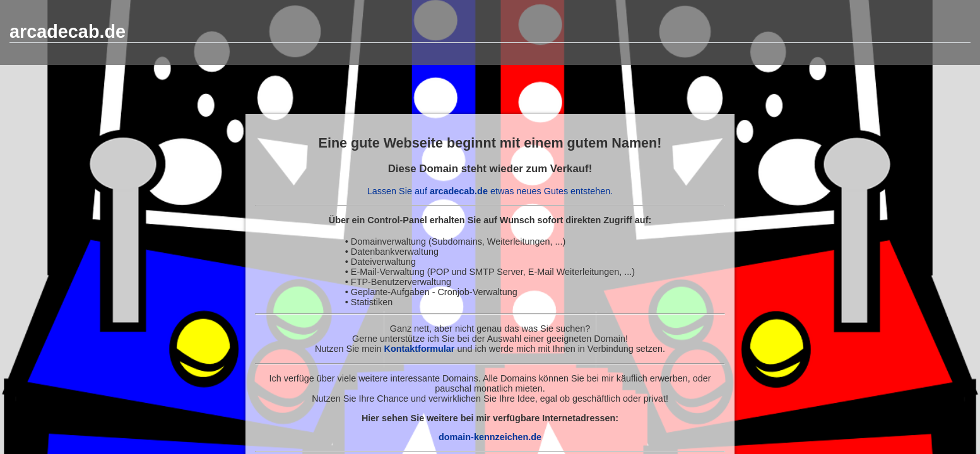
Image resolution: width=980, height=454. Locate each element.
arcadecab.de (68, 32)
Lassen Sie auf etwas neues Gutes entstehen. (490, 191)
